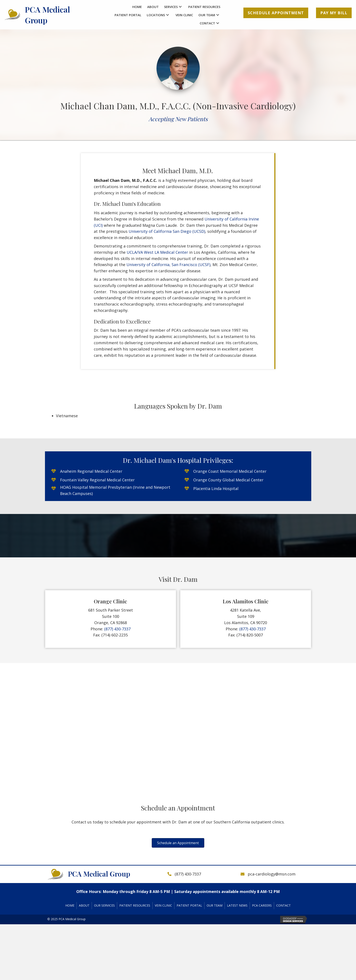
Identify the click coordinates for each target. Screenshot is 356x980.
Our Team (215, 905)
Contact (283, 905)
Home (70, 905)
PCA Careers (262, 905)
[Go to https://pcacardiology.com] (49, 15)
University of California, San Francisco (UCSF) (168, 265)
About (84, 905)
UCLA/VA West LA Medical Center (157, 252)
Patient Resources (135, 905)
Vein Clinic (163, 905)
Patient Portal (189, 905)
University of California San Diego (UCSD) (167, 231)
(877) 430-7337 (117, 629)
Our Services (104, 905)
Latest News (237, 905)
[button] (180, 7)
